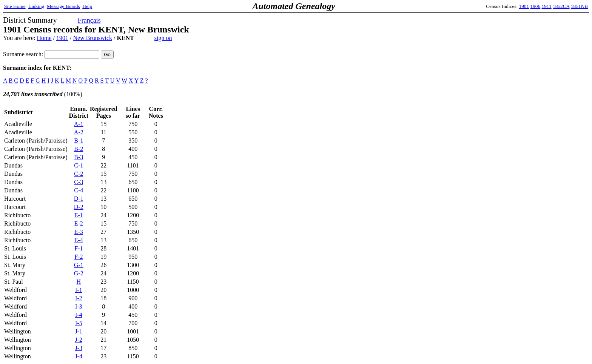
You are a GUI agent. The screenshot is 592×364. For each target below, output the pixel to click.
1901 (524, 6)
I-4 (79, 315)
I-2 (79, 298)
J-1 (79, 331)
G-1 (79, 265)
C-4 (79, 190)
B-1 (79, 141)
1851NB (579, 6)
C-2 (79, 174)
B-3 (79, 157)
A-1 (79, 124)
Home (44, 38)
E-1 (79, 215)
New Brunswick (92, 38)
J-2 (79, 340)
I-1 (79, 290)
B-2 (79, 149)
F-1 (79, 248)
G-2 (79, 273)
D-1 (79, 199)
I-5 (79, 323)
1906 (536, 6)
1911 (547, 6)
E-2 (79, 223)
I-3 (79, 306)
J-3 (79, 348)
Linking (36, 6)
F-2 (79, 257)
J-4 (79, 356)
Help (87, 6)
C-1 (79, 165)
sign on (163, 38)
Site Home (15, 6)
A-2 (79, 132)
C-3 (79, 182)
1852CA (561, 6)
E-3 (79, 232)
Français (89, 20)
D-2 (79, 207)
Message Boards (63, 6)
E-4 (79, 240)
